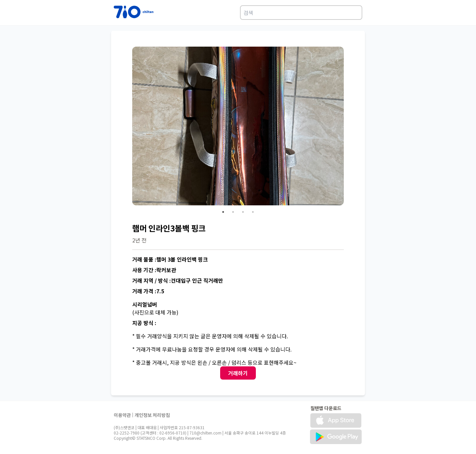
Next (349, 127)
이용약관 (122, 415)
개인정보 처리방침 (152, 415)
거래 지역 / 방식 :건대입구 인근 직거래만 (178, 280)
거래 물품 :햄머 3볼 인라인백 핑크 (170, 259)
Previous (127, 127)
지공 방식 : (144, 323)
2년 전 (139, 240)
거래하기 (238, 373)
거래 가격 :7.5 (148, 291)
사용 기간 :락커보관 (154, 270)
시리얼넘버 (145, 304)
